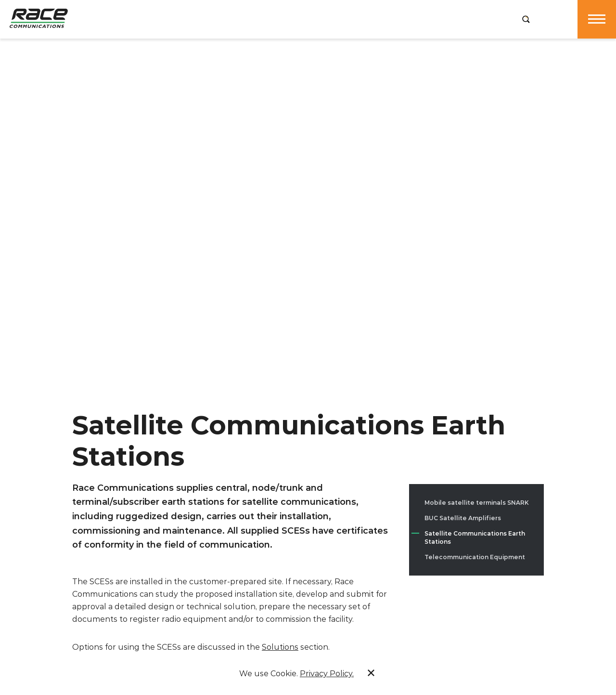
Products (200, 19)
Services (253, 19)
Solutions (307, 19)
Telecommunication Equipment (475, 557)
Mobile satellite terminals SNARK (477, 503)
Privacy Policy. (327, 674)
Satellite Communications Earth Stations (475, 538)
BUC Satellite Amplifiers (463, 518)
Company (148, 19)
